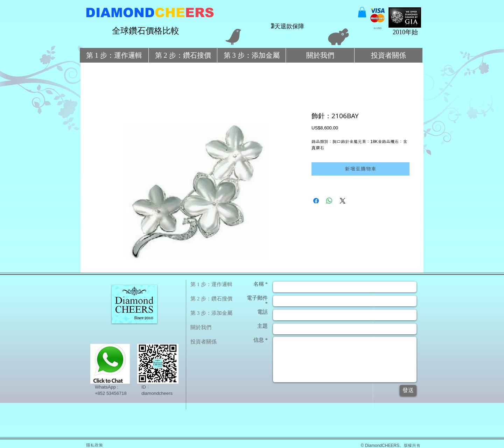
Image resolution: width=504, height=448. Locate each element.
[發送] (408, 391)
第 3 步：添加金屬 (211, 313)
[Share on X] (343, 201)
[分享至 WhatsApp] (329, 201)
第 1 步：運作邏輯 (211, 284)
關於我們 (201, 327)
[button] (362, 12)
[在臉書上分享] (316, 201)
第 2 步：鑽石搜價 (211, 299)
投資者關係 (204, 342)
